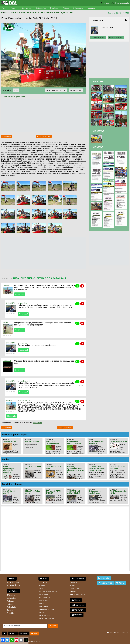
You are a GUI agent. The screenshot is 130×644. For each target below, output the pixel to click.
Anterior (7, 136)
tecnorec (6, 323)
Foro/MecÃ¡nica (13, 585)
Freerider (11, 613)
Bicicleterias (78, 605)
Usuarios (92, 8)
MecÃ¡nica (11, 598)
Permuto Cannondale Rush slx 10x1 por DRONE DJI (76, 469)
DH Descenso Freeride (48, 591)
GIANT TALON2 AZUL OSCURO (74, 492)
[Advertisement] (43, 116)
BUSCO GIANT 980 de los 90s (96, 442)
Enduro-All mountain (47, 609)
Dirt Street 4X (44, 594)
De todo (42, 603)
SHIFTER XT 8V (10, 441)
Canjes (6, 459)
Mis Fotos (98, 82)
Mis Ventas (98, 131)
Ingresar (106, 3)
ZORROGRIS (11, 303)
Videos (66, 8)
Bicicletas (55, 8)
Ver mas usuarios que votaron (13, 97)
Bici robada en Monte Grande (95, 492)
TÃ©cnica (11, 595)
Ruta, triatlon (44, 600)
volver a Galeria (44, 136)
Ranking (42, 612)
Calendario (11, 607)
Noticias (10, 604)
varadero (6, 285)
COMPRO (74, 582)
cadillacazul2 (7, 361)
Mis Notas (98, 147)
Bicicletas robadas (12, 484)
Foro (4, 8)
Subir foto (104, 578)
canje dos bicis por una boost (118, 467)
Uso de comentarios (32, 641)
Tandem (10, 610)
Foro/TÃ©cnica (13, 582)
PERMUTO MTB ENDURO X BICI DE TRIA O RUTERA (97, 468)
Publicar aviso (105, 583)
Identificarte (38, 423)
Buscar (73, 591)
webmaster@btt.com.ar (117, 633)
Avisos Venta (26, 8)
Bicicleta (14, 591)
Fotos (13, 8)
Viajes (41, 588)
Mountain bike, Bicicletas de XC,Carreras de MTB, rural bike (42, 13)
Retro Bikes (43, 606)
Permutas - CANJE (78, 594)
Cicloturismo (78, 8)
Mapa (24, 633)
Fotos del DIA (44, 615)
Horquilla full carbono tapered (53, 442)
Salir (34, 633)
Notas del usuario (116, 38)
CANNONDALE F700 (118, 441)
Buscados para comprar (15, 434)
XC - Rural (43, 582)
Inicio (13, 633)
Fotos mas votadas (46, 618)
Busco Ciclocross (32, 441)
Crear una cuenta (122, 3)
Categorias (74, 588)
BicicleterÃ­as (41, 8)
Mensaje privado (98, 38)
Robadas (11, 601)
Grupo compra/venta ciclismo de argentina (9, 469)
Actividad (110, 28)
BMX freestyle (44, 597)
